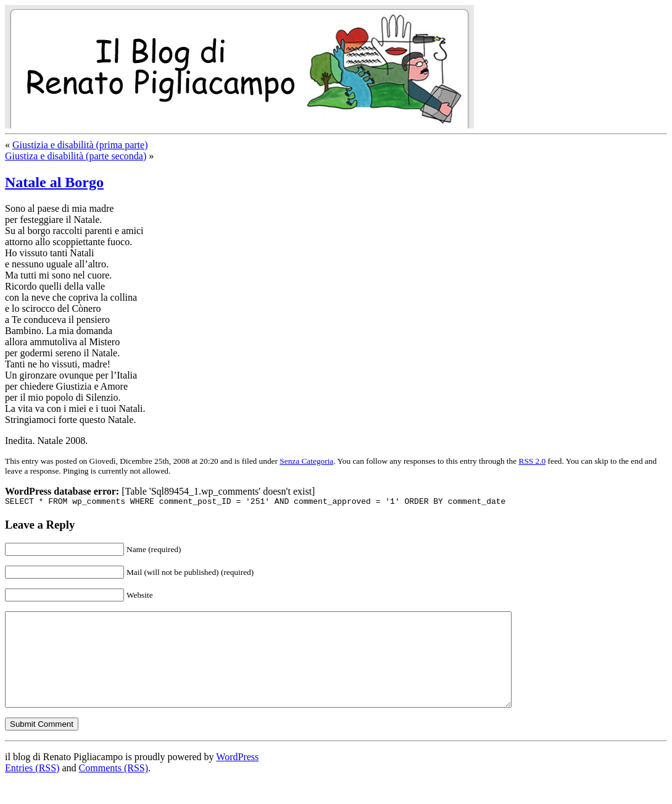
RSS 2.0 (533, 461)
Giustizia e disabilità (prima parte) (80, 145)
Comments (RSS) (114, 788)
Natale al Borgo (54, 182)
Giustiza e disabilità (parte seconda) (76, 156)
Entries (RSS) (32, 788)
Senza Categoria (306, 461)
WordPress (237, 777)
